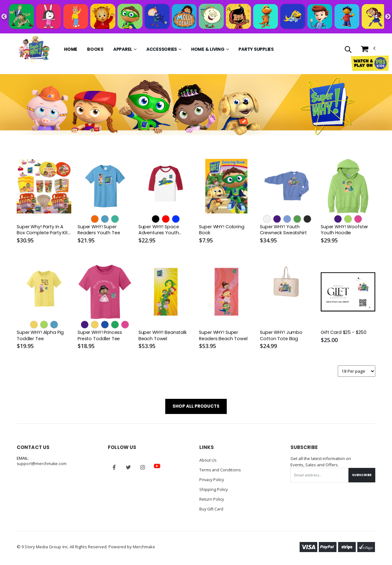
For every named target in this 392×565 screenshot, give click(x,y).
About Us (208, 462)
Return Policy (212, 499)
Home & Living (208, 49)
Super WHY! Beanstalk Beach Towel (164, 336)
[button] (348, 50)
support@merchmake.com (42, 465)
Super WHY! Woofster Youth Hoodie (345, 230)
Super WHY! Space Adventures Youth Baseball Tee (160, 230)
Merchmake (144, 547)
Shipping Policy (214, 490)
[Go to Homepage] (34, 49)
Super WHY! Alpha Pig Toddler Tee (41, 336)
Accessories (162, 49)
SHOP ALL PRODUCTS (196, 408)
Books (95, 49)
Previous (4, 17)
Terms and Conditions (220, 471)
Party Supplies (256, 49)
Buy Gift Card (212, 509)
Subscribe (361, 476)
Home (71, 49)
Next (388, 17)
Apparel (123, 49)
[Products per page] (356, 372)
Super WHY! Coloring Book (222, 230)
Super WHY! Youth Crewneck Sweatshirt (284, 230)
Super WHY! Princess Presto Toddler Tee (101, 336)
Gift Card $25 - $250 (345, 333)
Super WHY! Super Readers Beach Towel (224, 336)
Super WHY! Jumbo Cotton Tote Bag (282, 336)
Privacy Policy (212, 481)
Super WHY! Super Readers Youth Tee (100, 230)
